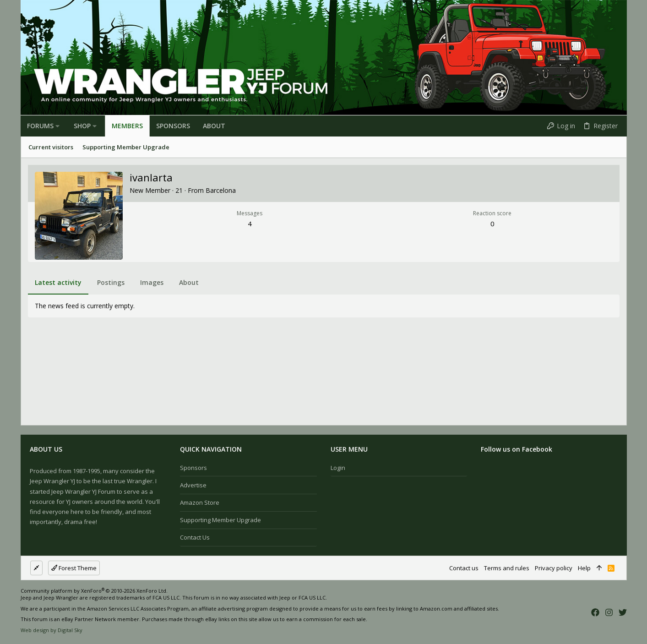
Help (584, 568)
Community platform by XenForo (94, 591)
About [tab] (189, 282)
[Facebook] (595, 612)
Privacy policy (554, 568)
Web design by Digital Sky (52, 630)
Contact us (195, 537)
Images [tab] (152, 282)
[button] (57, 126)
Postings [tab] (111, 282)
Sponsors (193, 468)
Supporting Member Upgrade (220, 520)
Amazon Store (200, 502)
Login (338, 468)
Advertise (193, 485)
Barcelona (221, 190)
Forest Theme (74, 568)
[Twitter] (623, 612)
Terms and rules (507, 568)
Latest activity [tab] (58, 282)
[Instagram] (609, 612)
